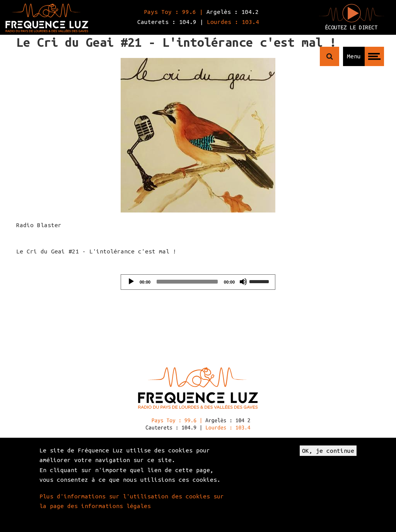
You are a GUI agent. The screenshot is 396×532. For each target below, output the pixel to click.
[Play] (131, 282)
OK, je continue (328, 451)
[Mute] (243, 282)
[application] (198, 282)
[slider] (187, 282)
